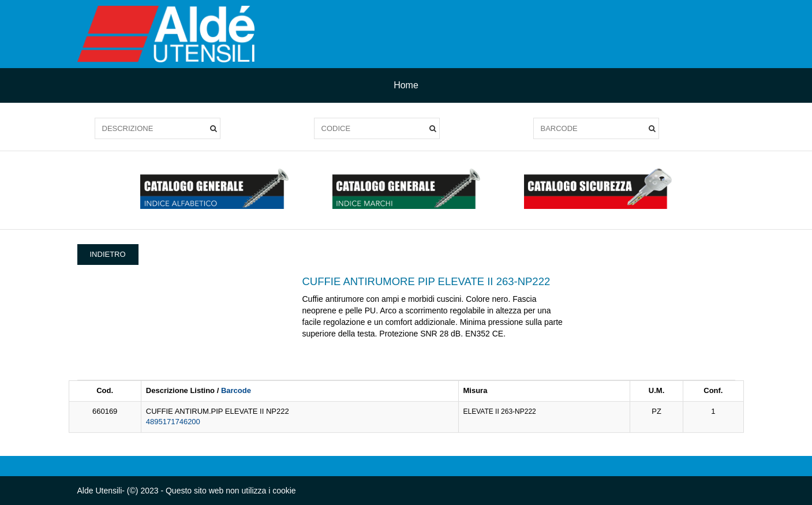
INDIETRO (108, 254)
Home (406, 85)
